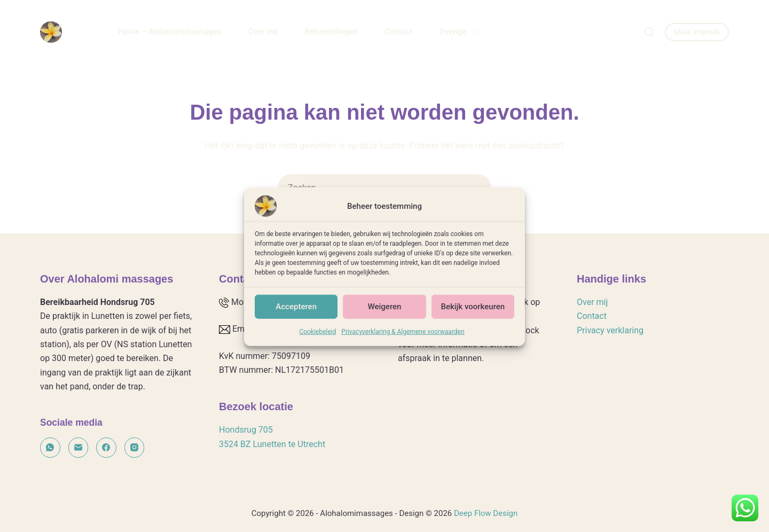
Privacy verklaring (610, 330)
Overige (460, 32)
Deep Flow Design (486, 513)
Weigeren (385, 313)
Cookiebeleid (317, 338)
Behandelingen (331, 32)
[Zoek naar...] (371, 187)
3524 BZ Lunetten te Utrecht (272, 444)
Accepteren (296, 313)
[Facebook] (106, 448)
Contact (399, 32)
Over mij (263, 32)
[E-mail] (79, 448)
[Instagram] (135, 448)
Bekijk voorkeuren (473, 313)
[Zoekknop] (478, 187)
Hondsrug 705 (246, 430)
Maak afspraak (697, 32)
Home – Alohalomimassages (170, 32)
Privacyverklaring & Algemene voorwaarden (403, 338)
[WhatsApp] (50, 448)
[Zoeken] (649, 32)
